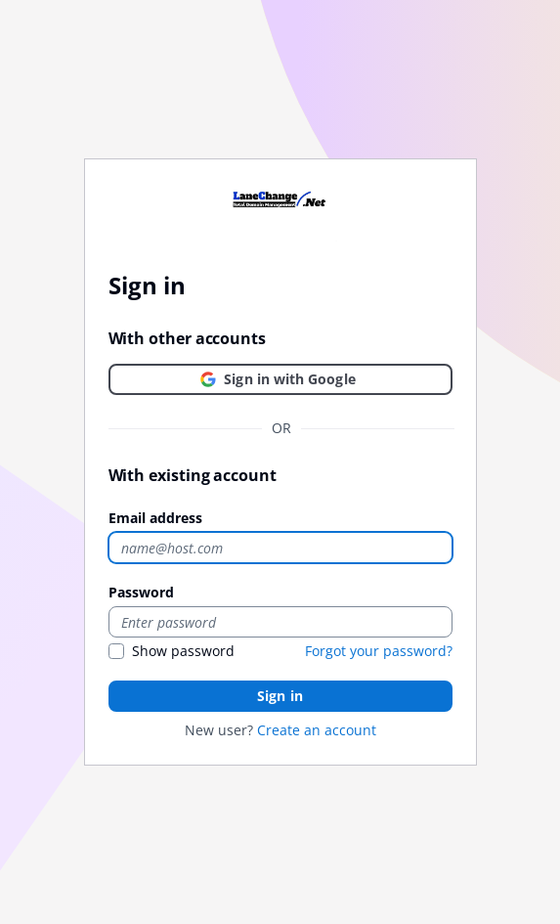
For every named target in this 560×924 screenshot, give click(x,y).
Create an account (317, 730)
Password (141, 592)
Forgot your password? (379, 651)
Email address (155, 518)
